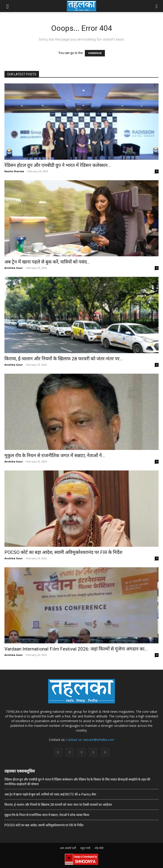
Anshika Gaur (14, 268)
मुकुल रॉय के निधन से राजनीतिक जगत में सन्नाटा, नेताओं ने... (55, 456)
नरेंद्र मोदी (99, 848)
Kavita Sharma (14, 171)
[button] (8, 6)
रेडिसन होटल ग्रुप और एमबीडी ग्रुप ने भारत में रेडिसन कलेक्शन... (58, 165)
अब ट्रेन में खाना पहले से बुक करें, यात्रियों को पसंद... (47, 262)
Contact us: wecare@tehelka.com (90, 740)
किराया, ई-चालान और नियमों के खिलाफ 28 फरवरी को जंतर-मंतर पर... (64, 359)
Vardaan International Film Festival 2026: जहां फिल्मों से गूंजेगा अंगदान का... (76, 649)
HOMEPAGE (95, 53)
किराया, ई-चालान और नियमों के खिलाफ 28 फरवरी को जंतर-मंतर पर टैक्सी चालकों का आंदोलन (58, 805)
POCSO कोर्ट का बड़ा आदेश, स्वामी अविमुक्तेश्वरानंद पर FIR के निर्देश (63, 552)
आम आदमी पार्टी (68, 848)
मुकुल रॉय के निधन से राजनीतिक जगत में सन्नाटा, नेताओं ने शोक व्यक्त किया (47, 815)
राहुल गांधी (85, 848)
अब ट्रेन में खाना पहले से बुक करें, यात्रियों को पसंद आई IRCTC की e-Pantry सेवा (50, 794)
